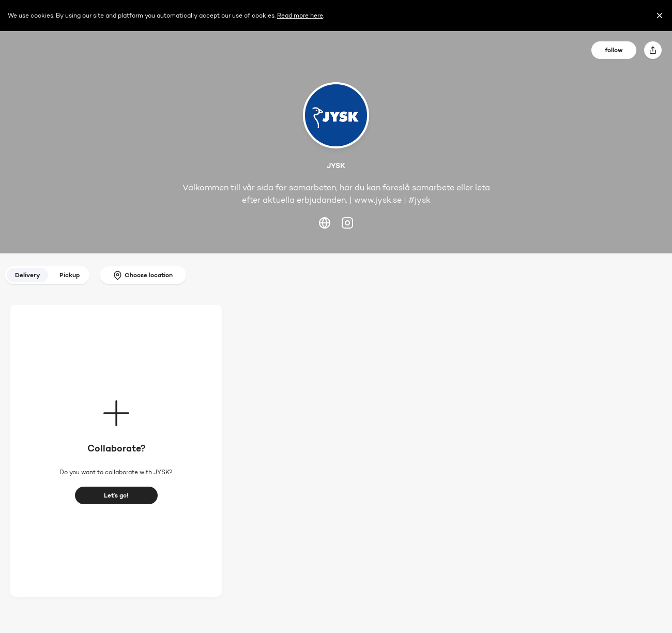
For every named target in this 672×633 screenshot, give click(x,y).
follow (614, 50)
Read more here (300, 15)
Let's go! (116, 495)
